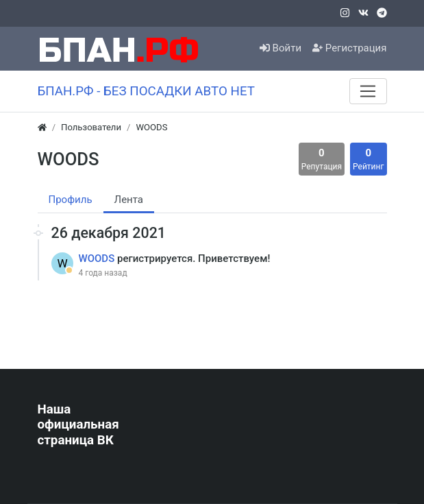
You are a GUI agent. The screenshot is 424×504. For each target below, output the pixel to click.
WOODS (98, 259)
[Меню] (368, 91)
